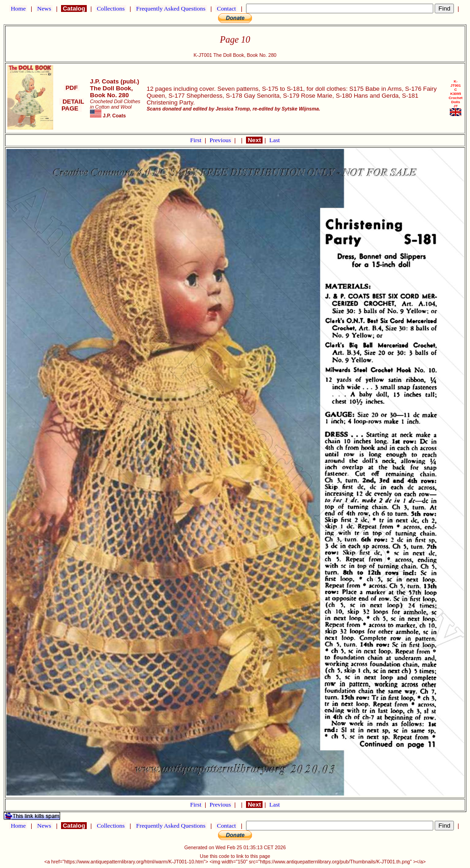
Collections (111, 8)
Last (275, 140)
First (196, 140)
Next (254, 140)
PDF (72, 88)
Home (18, 8)
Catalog (74, 8)
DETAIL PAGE (72, 105)
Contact (226, 8)
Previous (221, 140)
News (44, 8)
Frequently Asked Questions (171, 8)
